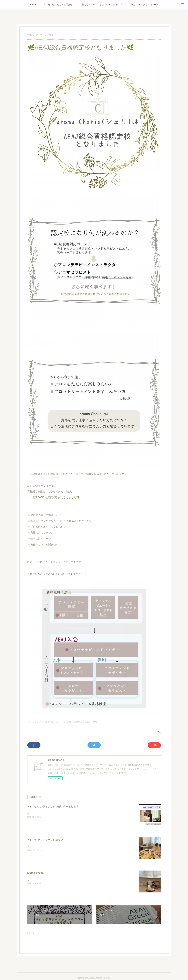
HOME (33, 5)
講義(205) (49, 722)
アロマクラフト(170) (63, 722)
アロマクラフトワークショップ (45, 840)
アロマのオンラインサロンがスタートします (53, 807)
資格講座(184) (78, 722)
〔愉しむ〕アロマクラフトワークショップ (101, 5)
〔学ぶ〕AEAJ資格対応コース (144, 5)
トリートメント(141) (36, 722)
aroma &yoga (35, 873)
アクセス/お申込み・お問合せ (58, 5)
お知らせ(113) (91, 722)
